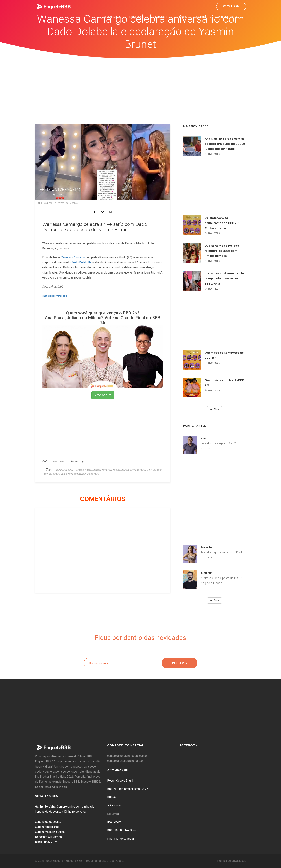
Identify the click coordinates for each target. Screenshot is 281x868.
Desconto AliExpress (48, 837)
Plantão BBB (160, 17)
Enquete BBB (137, 17)
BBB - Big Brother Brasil (122, 830)
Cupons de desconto (48, 822)
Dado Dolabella (81, 262)
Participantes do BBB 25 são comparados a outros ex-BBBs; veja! (224, 278)
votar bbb (62, 296)
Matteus (207, 573)
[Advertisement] (141, 86)
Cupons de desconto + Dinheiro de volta (60, 812)
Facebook (189, 745)
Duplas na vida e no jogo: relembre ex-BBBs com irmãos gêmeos (222, 251)
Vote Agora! (103, 395)
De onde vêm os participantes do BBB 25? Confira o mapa (222, 223)
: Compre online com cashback (64, 807)
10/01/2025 (212, 154)
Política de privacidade (232, 861)
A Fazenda (114, 805)
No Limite (113, 814)
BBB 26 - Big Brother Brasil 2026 (128, 789)
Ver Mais (214, 409)
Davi (204, 438)
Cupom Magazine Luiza (50, 832)
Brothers (181, 17)
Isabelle (206, 547)
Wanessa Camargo (73, 257)
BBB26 (112, 797)
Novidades (201, 17)
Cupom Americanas (47, 827)
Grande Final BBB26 (226, 17)
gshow (84, 462)
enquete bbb (49, 296)
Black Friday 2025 (46, 842)
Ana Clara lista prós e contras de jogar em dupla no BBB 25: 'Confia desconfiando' (225, 144)
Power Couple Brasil (120, 781)
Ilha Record (114, 822)
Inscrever (180, 663)
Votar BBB (231, 6)
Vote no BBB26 (112, 17)
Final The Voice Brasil (121, 839)
